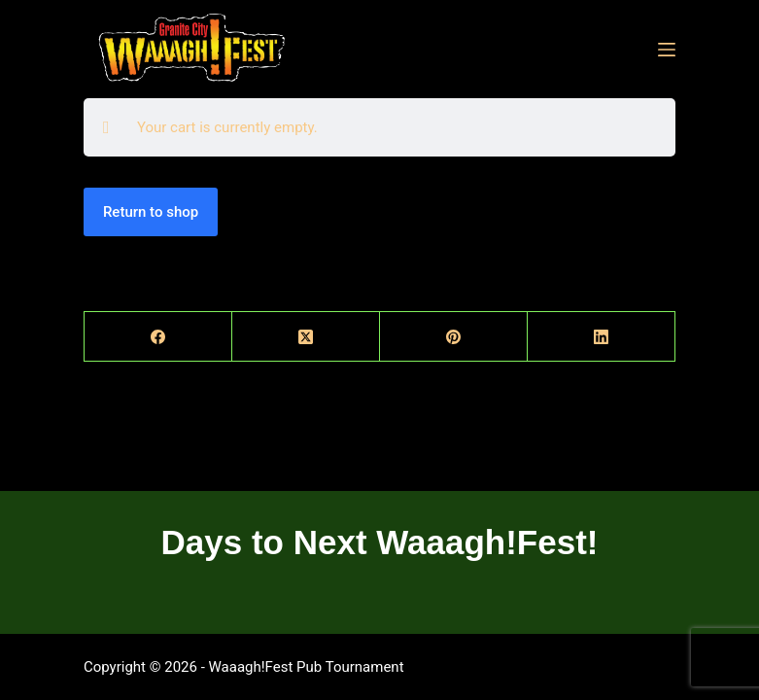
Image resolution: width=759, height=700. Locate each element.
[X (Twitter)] (306, 337)
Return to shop (151, 212)
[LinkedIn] (602, 337)
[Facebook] (158, 337)
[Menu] (667, 50)
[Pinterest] (454, 337)
